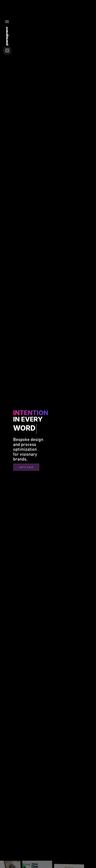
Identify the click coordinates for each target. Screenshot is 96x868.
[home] (6, 41)
